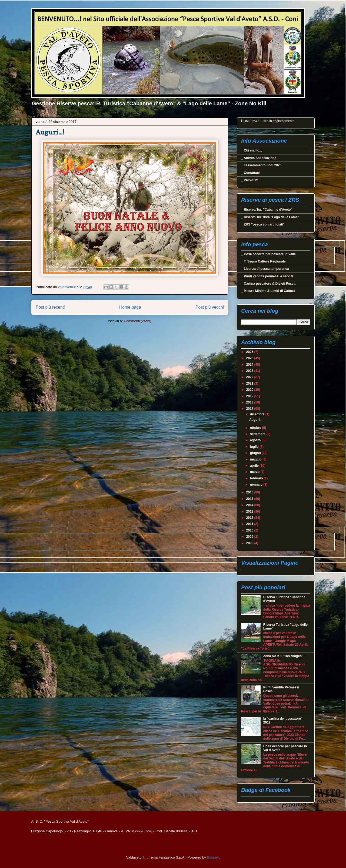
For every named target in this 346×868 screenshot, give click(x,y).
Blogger (213, 857)
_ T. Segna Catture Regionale (263, 261)
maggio (256, 459)
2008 (250, 543)
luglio (255, 447)
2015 (250, 499)
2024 (250, 365)
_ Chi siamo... (252, 150)
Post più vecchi (210, 307)
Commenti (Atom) (138, 321)
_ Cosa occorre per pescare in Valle (268, 254)
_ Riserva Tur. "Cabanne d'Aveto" (267, 210)
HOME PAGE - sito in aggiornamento (268, 121)
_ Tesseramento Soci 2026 (261, 165)
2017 (250, 409)
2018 (250, 402)
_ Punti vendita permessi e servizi (267, 276)
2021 (250, 383)
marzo (255, 472)
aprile (255, 466)
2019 (250, 396)
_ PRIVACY (249, 180)
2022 (250, 377)
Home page (130, 307)
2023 (250, 371)
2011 (250, 524)
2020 (250, 390)
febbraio (257, 478)
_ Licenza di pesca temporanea (265, 269)
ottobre (256, 428)
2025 (250, 358)
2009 (250, 537)
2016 (250, 492)
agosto (256, 440)
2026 (250, 352)
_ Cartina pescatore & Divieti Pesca (268, 284)
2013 (250, 512)
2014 (250, 505)
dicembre (258, 414)
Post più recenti (50, 307)
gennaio (257, 485)
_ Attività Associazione (259, 158)
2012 (250, 518)
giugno (256, 453)
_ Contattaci (250, 173)
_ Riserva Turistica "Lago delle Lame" (270, 217)
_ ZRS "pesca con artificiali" (263, 224)
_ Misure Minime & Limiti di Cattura (268, 291)
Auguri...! (50, 132)
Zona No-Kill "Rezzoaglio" (283, 656)
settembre (258, 434)
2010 (250, 530)
